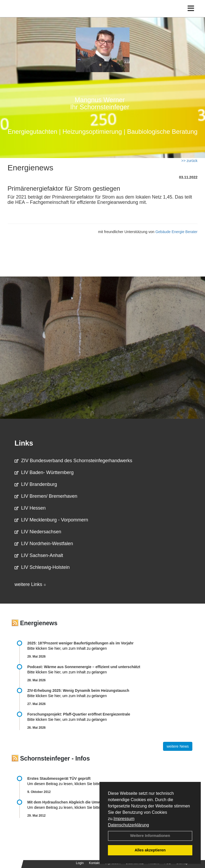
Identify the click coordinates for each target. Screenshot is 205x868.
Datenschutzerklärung (128, 825)
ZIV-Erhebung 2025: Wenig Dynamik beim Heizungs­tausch (78, 691)
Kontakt (94, 863)
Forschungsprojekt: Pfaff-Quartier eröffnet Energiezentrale (79, 714)
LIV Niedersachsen (38, 532)
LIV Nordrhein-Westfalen (44, 544)
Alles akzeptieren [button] (150, 850)
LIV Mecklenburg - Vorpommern (51, 520)
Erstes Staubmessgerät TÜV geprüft (59, 778)
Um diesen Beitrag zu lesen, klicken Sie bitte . (68, 784)
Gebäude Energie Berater (177, 232)
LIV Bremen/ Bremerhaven (46, 496)
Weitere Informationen (150, 836)
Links (24, 443)
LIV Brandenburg (36, 484)
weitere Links (30, 584)
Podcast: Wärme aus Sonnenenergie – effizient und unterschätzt (84, 667)
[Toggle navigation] (191, 9)
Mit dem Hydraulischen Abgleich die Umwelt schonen (74, 802)
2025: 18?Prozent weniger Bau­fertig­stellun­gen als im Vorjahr (81, 643)
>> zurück (189, 161)
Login (80, 863)
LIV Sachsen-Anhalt (39, 555)
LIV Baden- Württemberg (44, 472)
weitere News (178, 746)
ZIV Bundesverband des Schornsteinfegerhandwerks (73, 461)
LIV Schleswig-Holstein (42, 567)
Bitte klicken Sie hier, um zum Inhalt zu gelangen (67, 648)
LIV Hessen (30, 508)
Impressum (124, 819)
